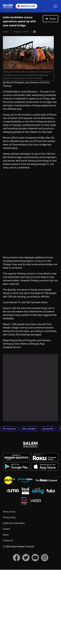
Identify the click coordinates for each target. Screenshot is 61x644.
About (6, 609)
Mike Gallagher (29, 503)
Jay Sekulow (48, 503)
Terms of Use (9, 586)
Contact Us (8, 615)
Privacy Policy (9, 592)
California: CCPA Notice (14, 597)
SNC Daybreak (9, 503)
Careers (7, 603)
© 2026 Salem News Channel (18, 621)
